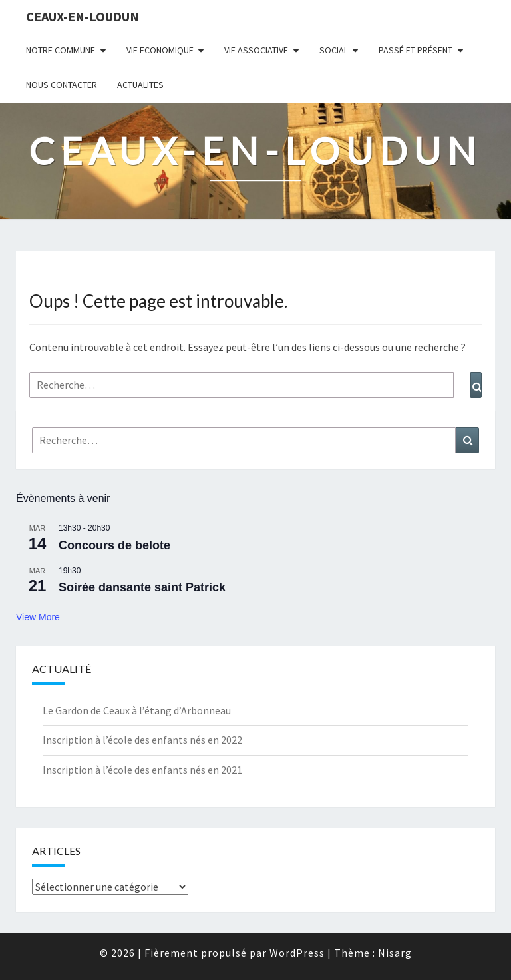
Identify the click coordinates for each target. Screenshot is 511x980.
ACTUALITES (140, 85)
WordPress (297, 953)
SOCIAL (334, 50)
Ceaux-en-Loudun (83, 16)
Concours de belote (114, 545)
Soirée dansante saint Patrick (142, 587)
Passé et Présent (416, 50)
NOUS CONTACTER (62, 85)
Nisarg (395, 953)
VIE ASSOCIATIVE (256, 50)
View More (38, 617)
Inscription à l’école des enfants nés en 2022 (142, 740)
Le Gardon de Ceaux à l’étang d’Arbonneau (137, 710)
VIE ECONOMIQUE (160, 50)
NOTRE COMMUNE (61, 50)
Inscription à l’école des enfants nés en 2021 (142, 770)
